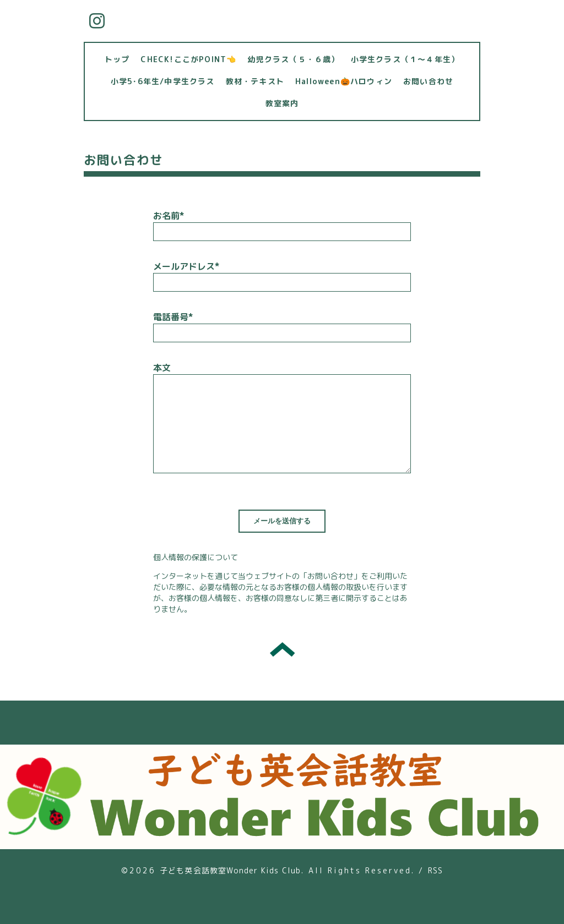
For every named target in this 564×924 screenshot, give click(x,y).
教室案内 (282, 103)
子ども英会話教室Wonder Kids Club (231, 870)
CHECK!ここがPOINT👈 (188, 59)
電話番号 (173, 317)
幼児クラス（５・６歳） (293, 59)
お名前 (169, 216)
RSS (436, 870)
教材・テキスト (255, 81)
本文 (162, 368)
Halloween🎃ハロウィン (344, 81)
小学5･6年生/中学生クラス (163, 81)
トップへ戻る (282, 649)
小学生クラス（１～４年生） (405, 59)
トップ (117, 59)
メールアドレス (186, 266)
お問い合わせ (428, 81)
